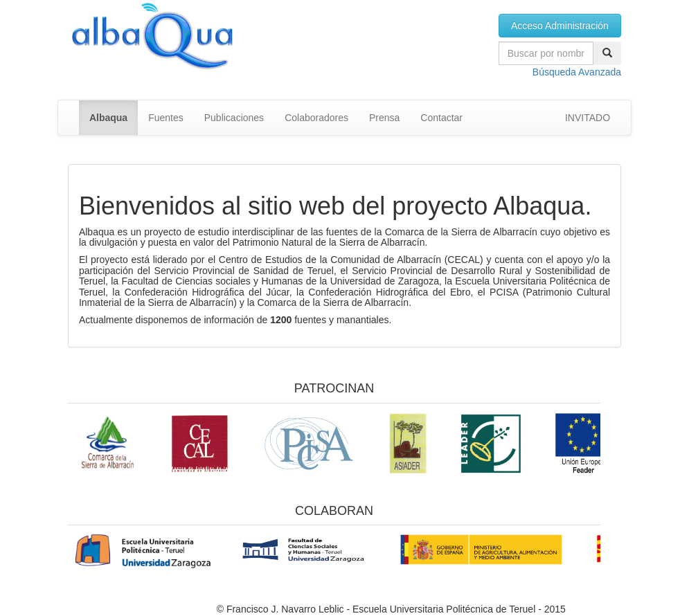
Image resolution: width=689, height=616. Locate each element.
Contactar (441, 118)
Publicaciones (234, 118)
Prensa (384, 118)
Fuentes (166, 118)
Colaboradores (316, 118)
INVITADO (588, 118)
